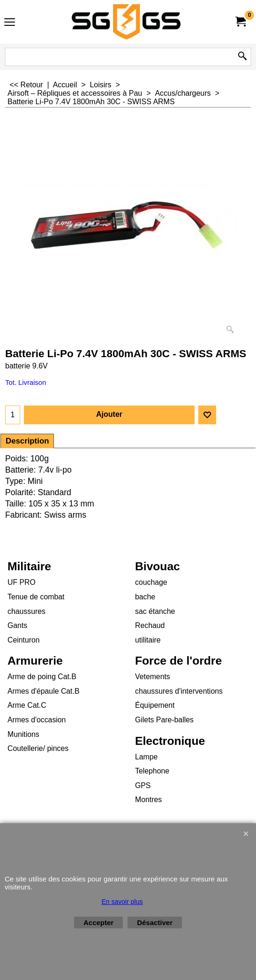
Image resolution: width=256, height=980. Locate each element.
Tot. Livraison (26, 383)
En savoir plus (122, 902)
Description (27, 441)
